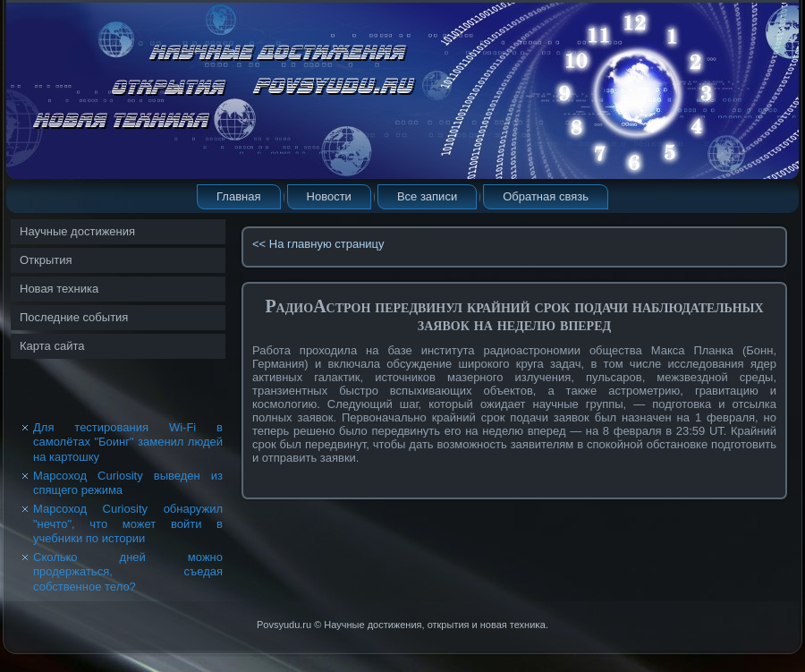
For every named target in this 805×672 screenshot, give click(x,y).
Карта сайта (52, 346)
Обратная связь (546, 196)
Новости (329, 196)
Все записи (427, 196)
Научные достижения (77, 231)
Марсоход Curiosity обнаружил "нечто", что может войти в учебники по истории (128, 523)
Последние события (74, 317)
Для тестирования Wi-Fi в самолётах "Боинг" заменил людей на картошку (128, 442)
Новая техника (59, 289)
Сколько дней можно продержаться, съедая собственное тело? (128, 572)
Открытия (46, 260)
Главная (238, 196)
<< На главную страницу (318, 244)
